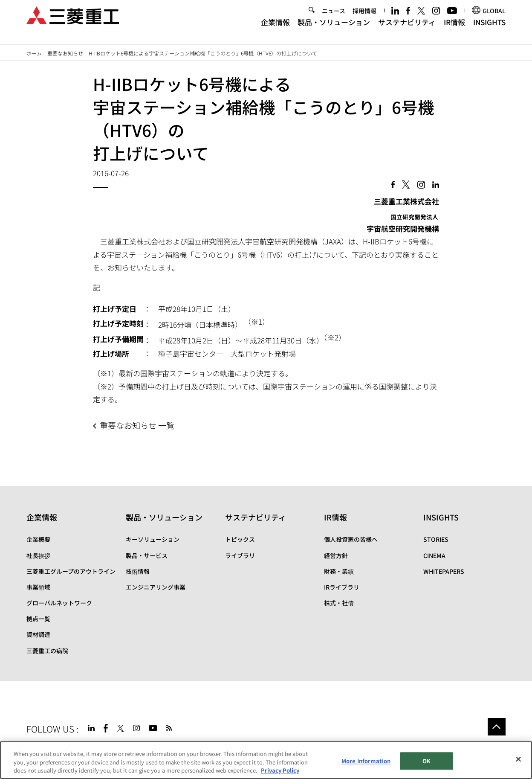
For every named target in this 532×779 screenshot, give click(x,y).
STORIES (436, 539)
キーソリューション (153, 539)
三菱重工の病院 (47, 651)
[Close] (518, 759)
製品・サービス (147, 555)
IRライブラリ (342, 587)
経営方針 (336, 555)
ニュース (334, 17)
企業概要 (38, 539)
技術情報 (138, 571)
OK (426, 761)
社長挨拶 (38, 555)
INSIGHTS (489, 29)
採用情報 (364, 17)
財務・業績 (339, 571)
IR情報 (454, 29)
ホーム (34, 53)
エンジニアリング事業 (156, 587)
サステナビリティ (407, 29)
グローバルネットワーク (59, 603)
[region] (266, 760)
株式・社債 (339, 603)
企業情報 (275, 29)
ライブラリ (240, 555)
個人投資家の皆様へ (351, 539)
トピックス (240, 539)
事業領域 (38, 587)
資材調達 (38, 634)
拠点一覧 (38, 619)
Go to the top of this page (497, 727)
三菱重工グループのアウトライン (71, 571)
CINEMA (434, 555)
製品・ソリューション (334, 29)
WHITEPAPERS (444, 571)
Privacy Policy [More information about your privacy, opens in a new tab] (280, 770)
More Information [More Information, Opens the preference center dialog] (366, 761)
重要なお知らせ (65, 53)
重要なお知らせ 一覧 (137, 425)
